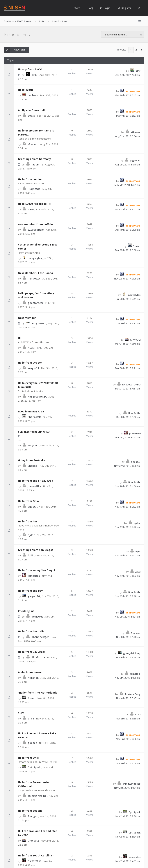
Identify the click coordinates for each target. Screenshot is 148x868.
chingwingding (37, 796)
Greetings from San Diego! (35, 550)
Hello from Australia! (32, 631)
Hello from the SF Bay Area (36, 481)
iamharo (33, 95)
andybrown (38, 323)
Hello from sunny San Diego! (36, 570)
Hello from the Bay (30, 591)
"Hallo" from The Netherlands (38, 693)
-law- (31, 209)
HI (19, 338)
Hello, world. (26, 90)
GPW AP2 (135, 340)
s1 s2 (31, 719)
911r (138, 71)
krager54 (33, 368)
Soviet (137, 246)
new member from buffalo (35, 224)
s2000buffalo (36, 230)
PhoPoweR (34, 417)
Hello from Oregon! (31, 363)
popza (31, 116)
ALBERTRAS (35, 348)
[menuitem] (105, 8)
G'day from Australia (32, 460)
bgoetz (32, 507)
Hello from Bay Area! (32, 652)
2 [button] (136, 50)
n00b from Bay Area (31, 412)
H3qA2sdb (34, 189)
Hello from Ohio (28, 501)
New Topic (14, 50)
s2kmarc (33, 144)
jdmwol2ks (34, 486)
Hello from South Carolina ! (36, 856)
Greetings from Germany (34, 159)
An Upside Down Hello (32, 110)
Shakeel (33, 466)
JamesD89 (135, 433)
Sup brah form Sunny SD (34, 432)
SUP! (21, 713)
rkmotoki (34, 678)
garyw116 (34, 596)
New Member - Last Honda (35, 273)
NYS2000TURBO (38, 397)
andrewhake (133, 91)
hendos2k (34, 279)
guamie (32, 743)
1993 (34, 75)
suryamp (33, 445)
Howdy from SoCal (30, 69)
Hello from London (30, 179)
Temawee (37, 617)
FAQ (90, 8)
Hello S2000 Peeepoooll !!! (35, 204)
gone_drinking (132, 653)
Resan (32, 698)
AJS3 (31, 555)
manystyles (35, 258)
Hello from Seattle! (31, 811)
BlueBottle (134, 413)
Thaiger (33, 816)
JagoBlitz (37, 165)
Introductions (17, 35)
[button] (142, 50)
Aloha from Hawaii (30, 672)
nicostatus (35, 861)
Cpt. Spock (34, 767)
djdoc (31, 535)
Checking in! (26, 611)
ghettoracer (35, 303)
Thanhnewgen (40, 637)
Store (77, 8)
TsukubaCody (133, 694)
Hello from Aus (28, 521)
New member (27, 318)
